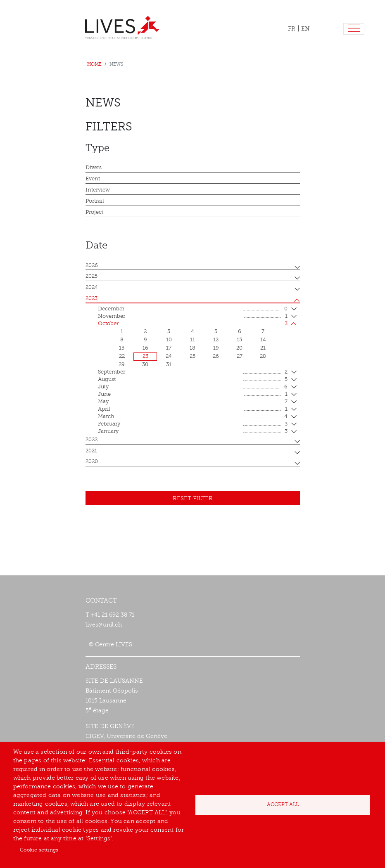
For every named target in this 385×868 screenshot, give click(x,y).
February (193, 424)
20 (239, 348)
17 (169, 348)
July (193, 387)
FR (292, 29)
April (193, 409)
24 (169, 356)
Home (94, 64)
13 (239, 340)
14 (263, 340)
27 (240, 356)
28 (263, 356)
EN (305, 28)
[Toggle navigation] (354, 29)
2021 (91, 451)
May (193, 402)
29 (122, 364)
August (193, 380)
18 (192, 348)
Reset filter (193, 498)
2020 (92, 461)
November (193, 317)
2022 (91, 440)
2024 (92, 287)
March (193, 417)
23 (145, 356)
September (193, 372)
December (193, 309)
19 (216, 348)
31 (169, 364)
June (193, 395)
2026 (92, 265)
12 (216, 340)
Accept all (283, 804)
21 (263, 348)
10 (169, 340)
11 (192, 340)
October (193, 324)
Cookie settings (39, 850)
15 (122, 348)
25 (192, 356)
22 (122, 356)
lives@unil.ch (104, 625)
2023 (91, 298)
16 (145, 348)
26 (216, 356)
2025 (91, 276)
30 (145, 364)
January (193, 432)
